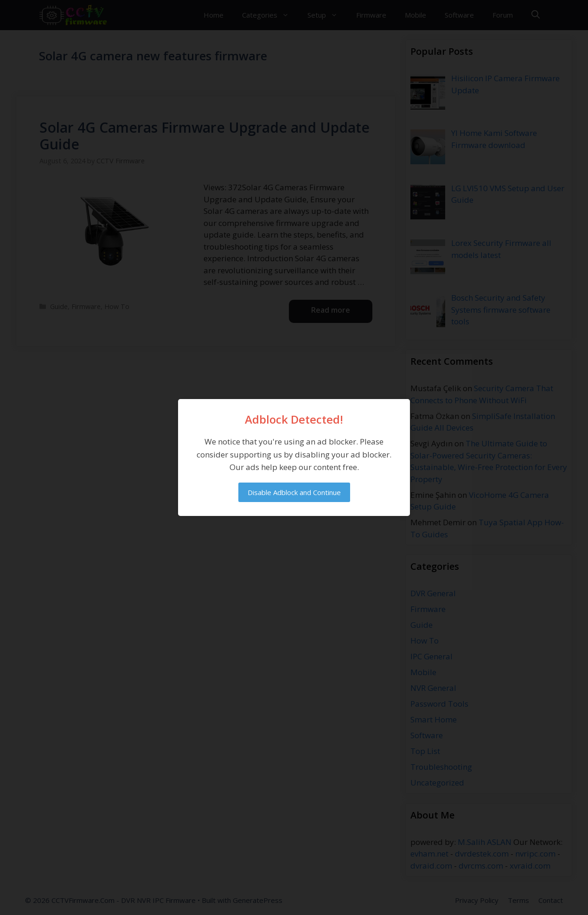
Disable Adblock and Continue (294, 492)
